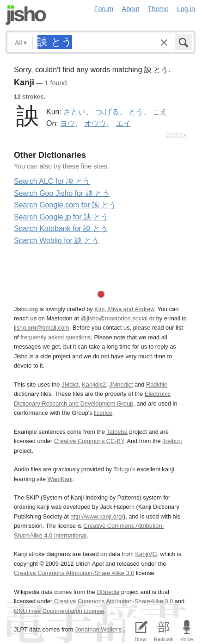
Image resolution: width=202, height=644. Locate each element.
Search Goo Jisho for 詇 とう (62, 193)
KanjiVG (146, 554)
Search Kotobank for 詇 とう (61, 228)
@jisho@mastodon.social (114, 318)
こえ (160, 112)
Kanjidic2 (94, 385)
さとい (74, 112)
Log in (186, 9)
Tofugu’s (124, 469)
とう (136, 112)
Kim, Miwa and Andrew (124, 309)
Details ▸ (176, 135)
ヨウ (67, 123)
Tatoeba (117, 432)
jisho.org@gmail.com (42, 328)
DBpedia (108, 592)
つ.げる (107, 112)
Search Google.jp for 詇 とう (61, 217)
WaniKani (60, 479)
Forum (104, 9)
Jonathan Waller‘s (98, 629)
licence (103, 413)
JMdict (70, 385)
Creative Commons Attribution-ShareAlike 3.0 (113, 601)
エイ (123, 123)
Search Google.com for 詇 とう (65, 205)
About (131, 9)
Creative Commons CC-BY (89, 441)
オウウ (95, 123)
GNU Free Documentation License (59, 611)
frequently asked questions (55, 337)
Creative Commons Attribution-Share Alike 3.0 (74, 573)
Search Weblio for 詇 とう (56, 241)
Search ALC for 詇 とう (52, 181)
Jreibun (172, 441)
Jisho (26, 15)
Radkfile (157, 385)
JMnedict (121, 385)
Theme (158, 9)
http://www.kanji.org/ (97, 516)
